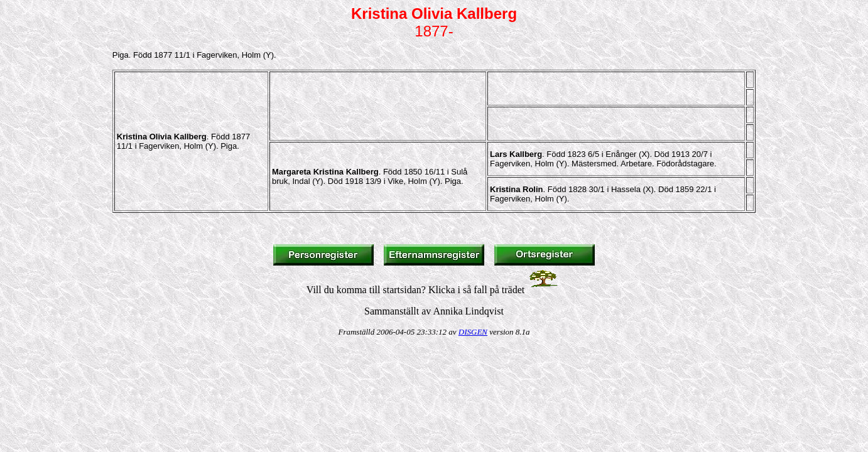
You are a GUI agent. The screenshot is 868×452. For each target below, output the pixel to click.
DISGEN (473, 332)
